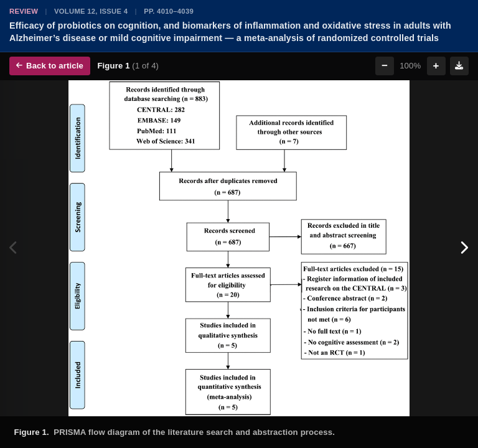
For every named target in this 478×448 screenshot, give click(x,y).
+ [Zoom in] (436, 66)
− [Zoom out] (385, 66)
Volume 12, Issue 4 (91, 11)
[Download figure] (459, 66)
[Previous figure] (14, 248)
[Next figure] (464, 248)
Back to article (50, 66)
